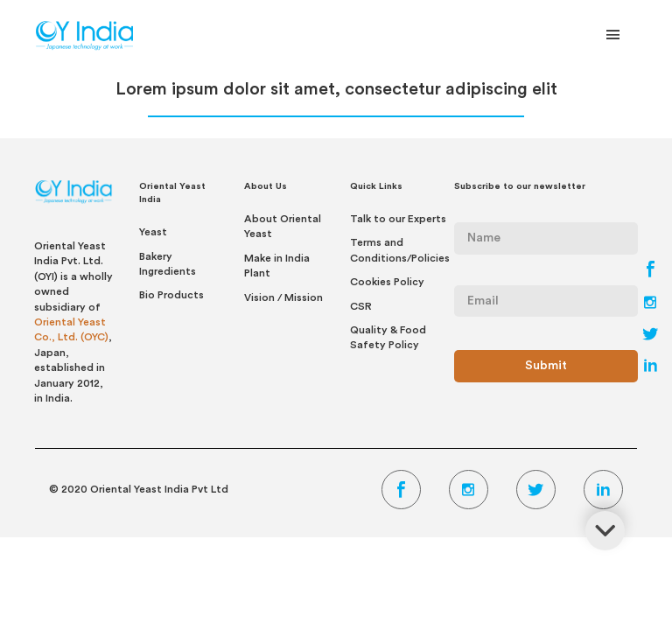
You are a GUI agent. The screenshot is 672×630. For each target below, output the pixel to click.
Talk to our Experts (398, 219)
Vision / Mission (283, 297)
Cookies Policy (387, 282)
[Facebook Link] (651, 273)
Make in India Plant (277, 266)
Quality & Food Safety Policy (388, 337)
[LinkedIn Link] (651, 367)
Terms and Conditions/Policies (400, 250)
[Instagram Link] (650, 304)
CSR (361, 306)
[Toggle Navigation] (613, 38)
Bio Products (171, 295)
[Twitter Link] (651, 336)
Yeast (153, 232)
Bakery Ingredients (168, 264)
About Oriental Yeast (283, 226)
